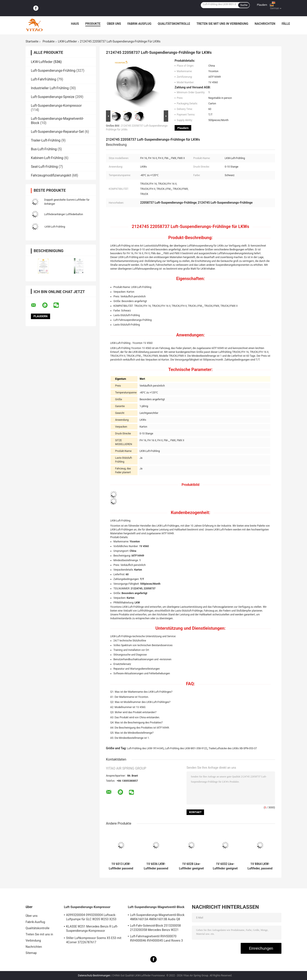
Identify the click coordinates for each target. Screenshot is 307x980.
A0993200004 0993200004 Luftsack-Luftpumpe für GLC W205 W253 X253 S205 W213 (91, 918)
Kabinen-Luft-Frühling (47, 158)
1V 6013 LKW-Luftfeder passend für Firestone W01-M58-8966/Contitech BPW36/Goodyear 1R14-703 (121, 866)
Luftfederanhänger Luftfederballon (64, 214)
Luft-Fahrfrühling (43, 79)
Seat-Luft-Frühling (44, 167)
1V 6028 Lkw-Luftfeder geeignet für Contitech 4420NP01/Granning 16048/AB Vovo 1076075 (191, 866)
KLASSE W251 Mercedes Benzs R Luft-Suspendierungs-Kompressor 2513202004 (92, 929)
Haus (75, 24)
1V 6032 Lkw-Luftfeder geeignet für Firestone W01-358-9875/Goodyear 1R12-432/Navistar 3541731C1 (225, 866)
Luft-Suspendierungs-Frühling (53, 71)
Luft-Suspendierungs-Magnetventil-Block (156, 907)
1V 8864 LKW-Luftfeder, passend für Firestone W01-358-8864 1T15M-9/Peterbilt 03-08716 (260, 866)
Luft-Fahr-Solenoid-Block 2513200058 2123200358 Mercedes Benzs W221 (155, 928)
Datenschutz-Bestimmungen (94, 976)
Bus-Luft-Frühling (44, 149)
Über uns (114, 24)
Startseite (32, 41)
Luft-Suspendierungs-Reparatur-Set (57, 132)
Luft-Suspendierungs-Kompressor (56, 106)
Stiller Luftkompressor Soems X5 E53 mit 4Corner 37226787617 (94, 940)
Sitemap (31, 953)
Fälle (286, 24)
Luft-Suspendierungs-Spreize (53, 97)
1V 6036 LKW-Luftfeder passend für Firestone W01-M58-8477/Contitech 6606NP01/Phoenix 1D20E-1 (156, 866)
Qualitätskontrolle (174, 24)
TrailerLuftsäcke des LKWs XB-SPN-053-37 (233, 748)
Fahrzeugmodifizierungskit (51, 175)
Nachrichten (265, 24)
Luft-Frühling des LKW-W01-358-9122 (186, 748)
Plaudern (262, 5)
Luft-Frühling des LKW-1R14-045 (145, 748)
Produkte (93, 24)
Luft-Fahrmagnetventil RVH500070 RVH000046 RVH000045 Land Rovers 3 (156, 938)
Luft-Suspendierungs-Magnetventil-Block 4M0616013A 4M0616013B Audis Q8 (157, 917)
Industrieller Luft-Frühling (50, 88)
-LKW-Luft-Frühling (55, 227)
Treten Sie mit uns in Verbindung (222, 24)
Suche (244, 5)
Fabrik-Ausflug (139, 24)
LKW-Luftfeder (67, 41)
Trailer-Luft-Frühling (46, 140)
